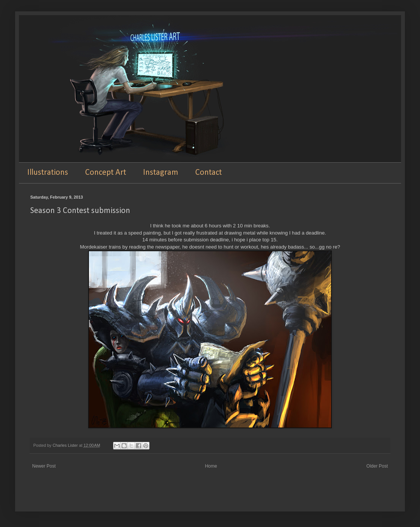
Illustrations (48, 173)
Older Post (377, 466)
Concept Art (106, 173)
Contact (208, 173)
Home (211, 466)
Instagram (161, 173)
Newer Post (44, 466)
